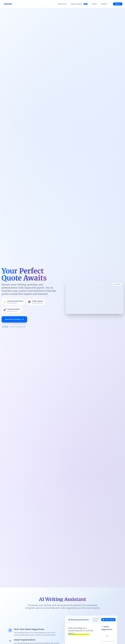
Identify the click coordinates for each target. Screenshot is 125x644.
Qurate (8, 4)
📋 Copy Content (108, 620)
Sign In (118, 4)
